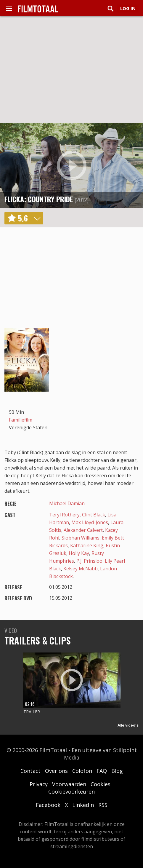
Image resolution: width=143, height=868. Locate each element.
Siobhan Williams (81, 538)
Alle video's (128, 725)
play (72, 165)
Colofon (82, 771)
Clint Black (94, 515)
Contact (30, 771)
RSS (103, 805)
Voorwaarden (69, 784)
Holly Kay (79, 553)
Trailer (32, 712)
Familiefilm (21, 420)
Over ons (56, 771)
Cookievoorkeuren (71, 792)
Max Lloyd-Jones (90, 522)
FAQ (102, 771)
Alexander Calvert (83, 530)
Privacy (39, 784)
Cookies (101, 784)
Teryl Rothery (64, 515)
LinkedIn (83, 805)
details (37, 218)
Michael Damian (67, 503)
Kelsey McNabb (81, 569)
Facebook (48, 805)
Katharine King (87, 545)
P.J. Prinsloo (89, 561)
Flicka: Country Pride (39, 199)
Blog (117, 771)
